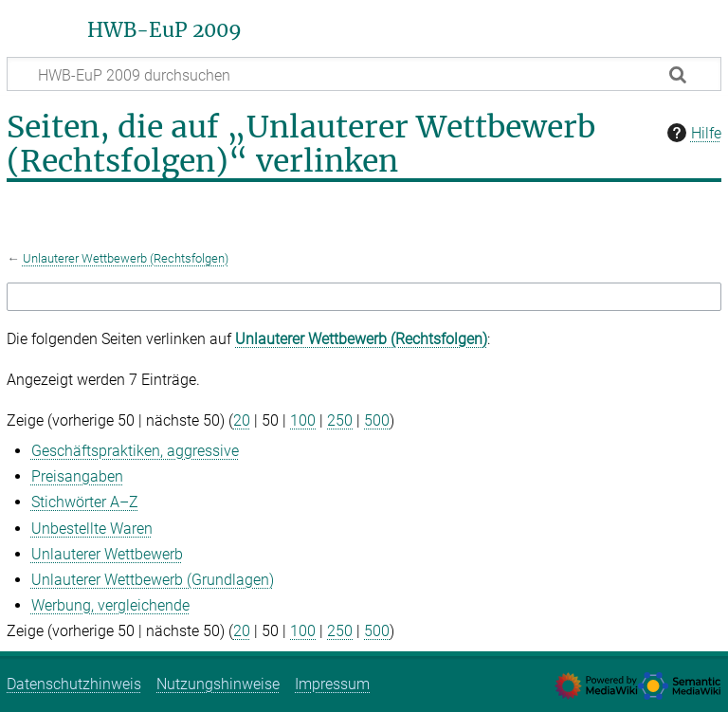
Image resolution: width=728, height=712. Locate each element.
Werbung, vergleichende (110, 605)
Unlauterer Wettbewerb (107, 554)
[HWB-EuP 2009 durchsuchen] (364, 74)
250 (340, 420)
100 (303, 420)
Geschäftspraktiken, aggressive (135, 451)
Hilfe (692, 133)
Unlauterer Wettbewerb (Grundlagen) (153, 580)
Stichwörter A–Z (85, 502)
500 (377, 420)
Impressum (332, 684)
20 (242, 420)
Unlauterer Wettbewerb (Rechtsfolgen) (126, 258)
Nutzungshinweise (218, 684)
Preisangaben (77, 476)
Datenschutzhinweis (74, 684)
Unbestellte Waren (92, 529)
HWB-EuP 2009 (164, 30)
